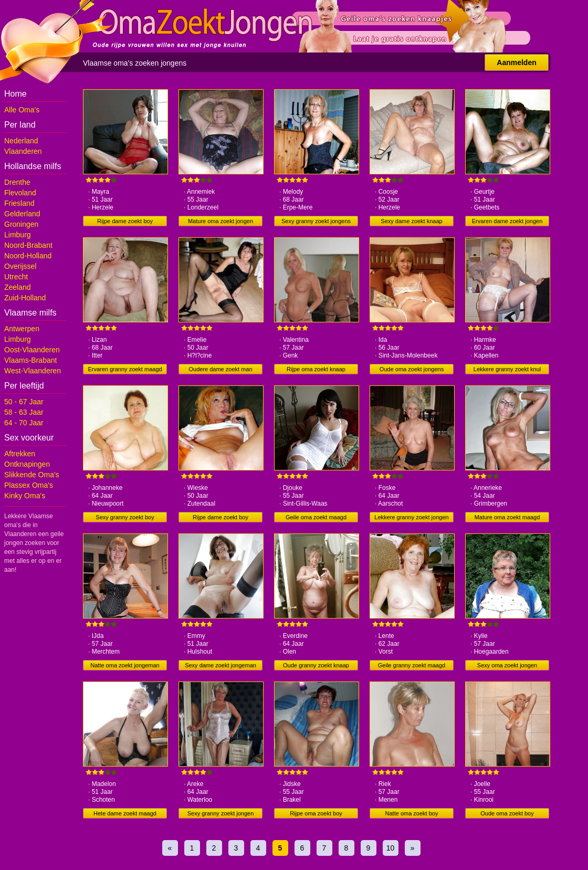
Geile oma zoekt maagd (316, 517)
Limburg (18, 235)
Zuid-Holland (25, 298)
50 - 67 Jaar (24, 402)
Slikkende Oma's (32, 475)
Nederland (21, 141)
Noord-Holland (28, 256)
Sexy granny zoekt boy (125, 517)
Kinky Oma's (25, 496)
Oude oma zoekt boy (507, 813)
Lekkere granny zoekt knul (507, 369)
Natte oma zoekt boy (412, 813)
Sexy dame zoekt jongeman (220, 665)
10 (391, 848)
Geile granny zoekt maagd (412, 665)
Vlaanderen (23, 151)
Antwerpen (22, 329)
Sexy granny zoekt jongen (221, 813)
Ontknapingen (27, 464)
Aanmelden (516, 62)
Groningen (21, 224)
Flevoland (20, 193)
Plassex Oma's (29, 485)
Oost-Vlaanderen (32, 350)
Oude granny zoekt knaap (316, 665)
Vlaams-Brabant (30, 360)
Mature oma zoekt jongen (220, 221)
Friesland (19, 203)
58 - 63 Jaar (24, 412)
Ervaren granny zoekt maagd (125, 369)
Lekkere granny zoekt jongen (411, 517)
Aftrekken (20, 454)
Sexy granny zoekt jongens (316, 221)
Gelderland (22, 214)
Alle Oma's (22, 110)
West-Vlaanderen (33, 371)
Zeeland (18, 287)
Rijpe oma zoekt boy (316, 813)
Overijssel (20, 266)
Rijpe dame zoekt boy (125, 221)
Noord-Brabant (28, 245)
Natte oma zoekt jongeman (125, 665)
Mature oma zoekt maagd (507, 517)
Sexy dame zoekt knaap (411, 221)
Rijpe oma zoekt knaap (316, 369)
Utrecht (16, 277)
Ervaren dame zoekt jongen (507, 221)
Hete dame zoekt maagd (125, 813)
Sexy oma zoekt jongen (507, 665)
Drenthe (17, 182)
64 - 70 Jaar (24, 423)
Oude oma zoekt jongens (412, 369)
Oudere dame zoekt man (220, 369)
